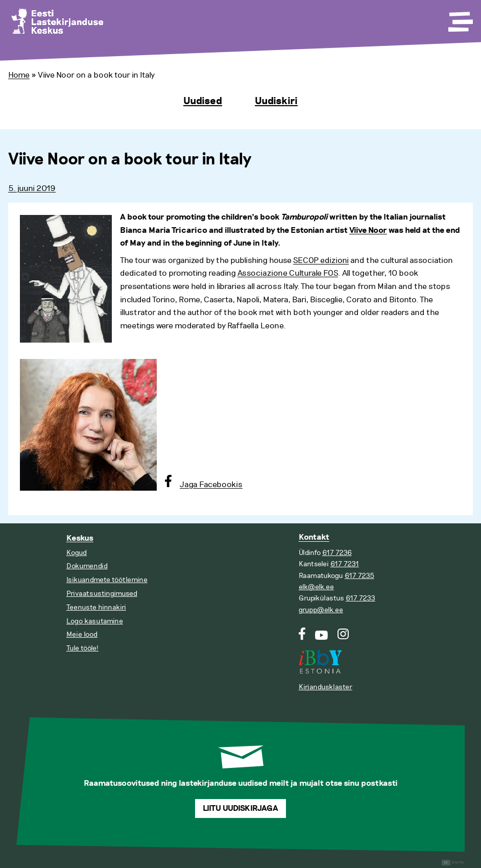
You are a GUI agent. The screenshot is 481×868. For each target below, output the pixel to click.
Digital (453, 863)
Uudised (203, 101)
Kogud (77, 553)
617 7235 (359, 576)
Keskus (80, 538)
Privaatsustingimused (102, 594)
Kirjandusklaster (326, 687)
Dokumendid (87, 566)
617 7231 (345, 564)
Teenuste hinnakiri (96, 607)
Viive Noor (368, 231)
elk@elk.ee (316, 587)
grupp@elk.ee (321, 610)
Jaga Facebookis (211, 485)
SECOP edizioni (321, 260)
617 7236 (337, 553)
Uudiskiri (276, 101)
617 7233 (360, 598)
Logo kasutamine (95, 621)
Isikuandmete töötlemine (107, 580)
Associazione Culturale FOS (288, 273)
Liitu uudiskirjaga (240, 809)
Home (19, 75)
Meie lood (82, 634)
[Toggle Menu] (460, 18)
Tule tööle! (82, 648)
